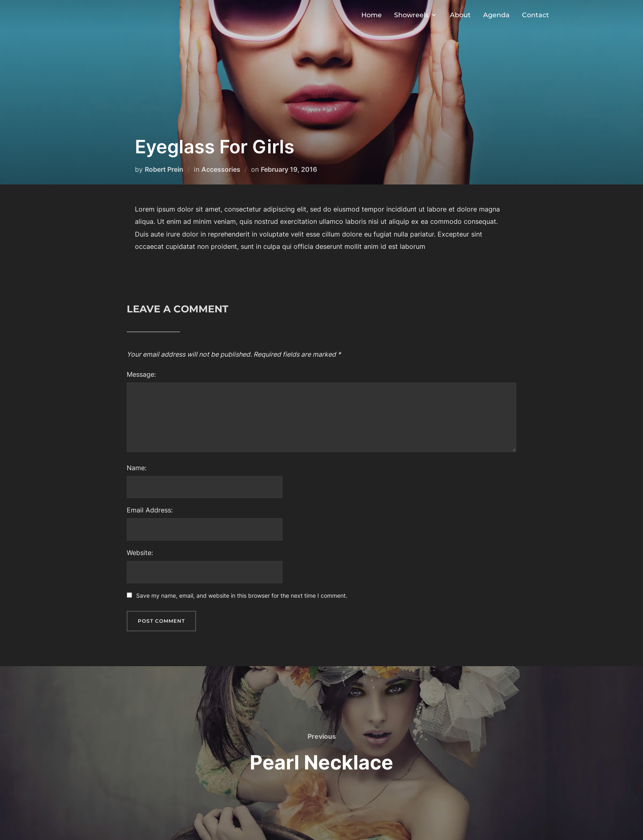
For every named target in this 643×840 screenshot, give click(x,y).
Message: (141, 374)
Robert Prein (164, 169)
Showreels (416, 15)
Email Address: (150, 510)
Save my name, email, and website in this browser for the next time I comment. (242, 595)
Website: (140, 553)
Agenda (496, 15)
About (460, 15)
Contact (536, 15)
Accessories (221, 169)
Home (372, 15)
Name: (137, 468)
